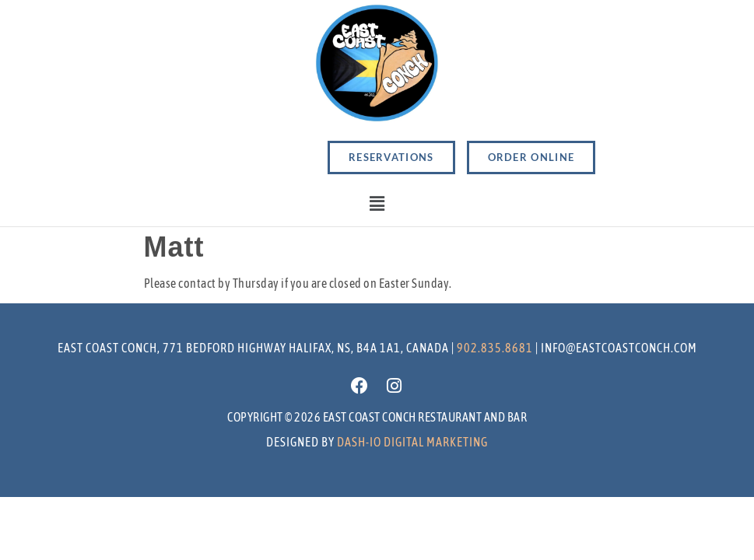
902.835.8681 (495, 348)
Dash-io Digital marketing (412, 442)
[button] (377, 204)
